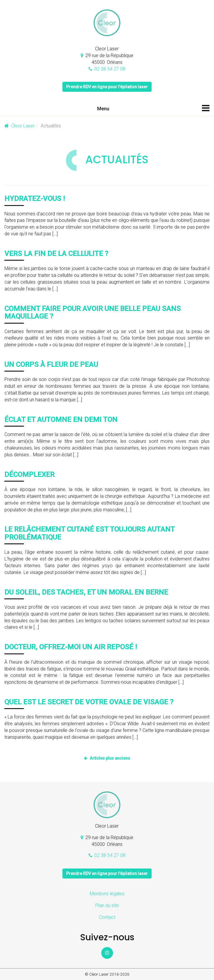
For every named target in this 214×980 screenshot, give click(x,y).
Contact (107, 917)
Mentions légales (107, 894)
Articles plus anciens (110, 758)
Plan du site (107, 905)
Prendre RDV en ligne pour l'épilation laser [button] (107, 87)
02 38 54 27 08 (110, 69)
